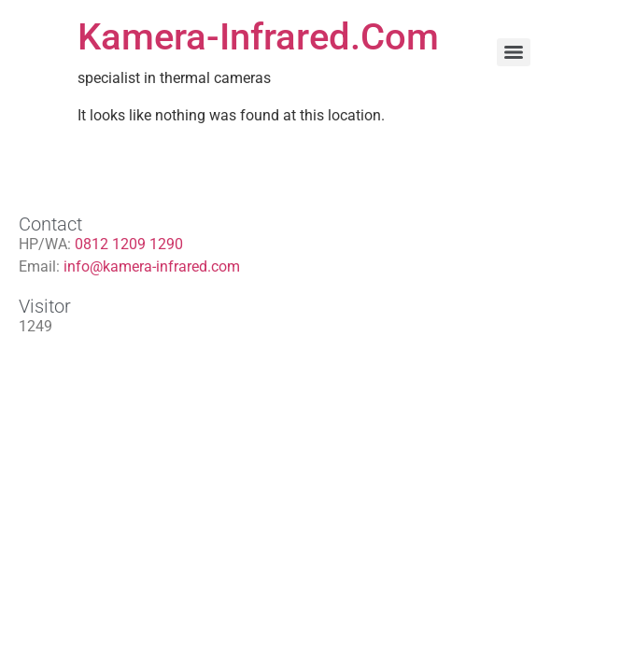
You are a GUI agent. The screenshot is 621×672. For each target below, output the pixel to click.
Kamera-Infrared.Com (258, 37)
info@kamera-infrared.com (152, 266)
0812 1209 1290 (129, 244)
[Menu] (514, 52)
